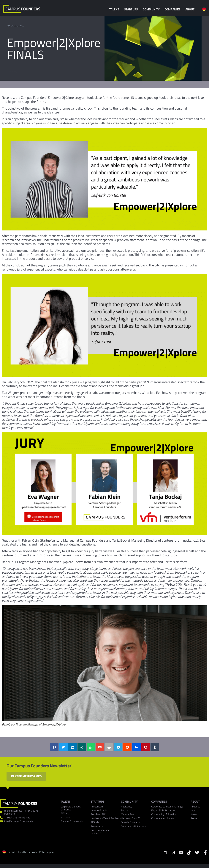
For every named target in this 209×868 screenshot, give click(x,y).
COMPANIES (159, 801)
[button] (54, 747)
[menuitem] (204, 9)
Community (152, 9)
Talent (115, 9)
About (191, 9)
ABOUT (195, 801)
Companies (174, 9)
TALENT (65, 801)
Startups (132, 9)
